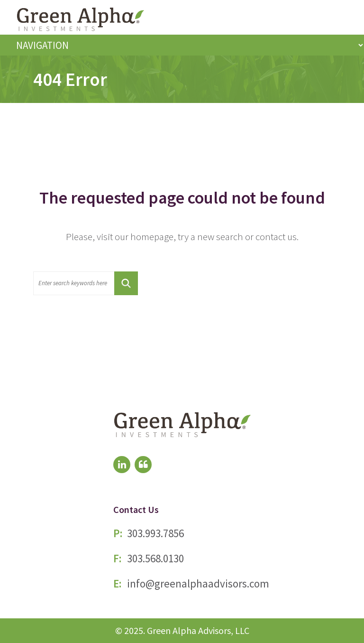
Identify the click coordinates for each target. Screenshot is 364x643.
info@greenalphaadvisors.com (198, 583)
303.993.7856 (155, 533)
